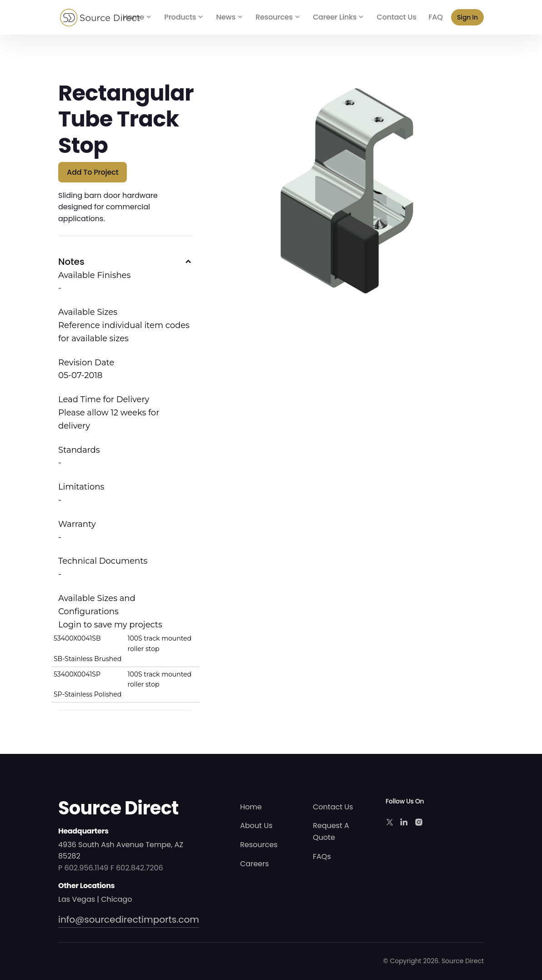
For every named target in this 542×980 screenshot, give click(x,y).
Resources (259, 845)
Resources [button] (274, 17)
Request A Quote (331, 831)
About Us (256, 826)
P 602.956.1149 (83, 868)
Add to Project (93, 172)
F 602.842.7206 (137, 868)
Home (133, 17)
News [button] (226, 17)
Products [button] (180, 17)
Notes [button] (71, 262)
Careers (254, 864)
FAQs (322, 856)
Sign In (467, 17)
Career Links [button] (335, 17)
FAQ (435, 17)
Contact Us (397, 17)
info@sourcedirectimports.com (129, 919)
